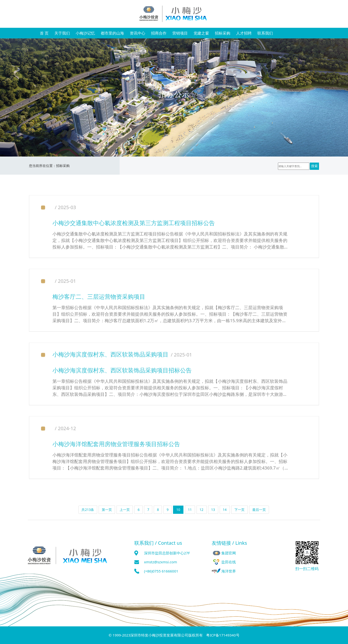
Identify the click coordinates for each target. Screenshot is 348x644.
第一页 (107, 510)
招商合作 (159, 33)
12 (202, 510)
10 (178, 510)
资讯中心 (138, 33)
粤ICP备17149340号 (223, 635)
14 (225, 510)
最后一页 (259, 510)
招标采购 (223, 33)
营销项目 (180, 33)
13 (213, 510)
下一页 (239, 510)
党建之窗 (201, 33)
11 (190, 510)
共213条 (88, 510)
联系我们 (265, 33)
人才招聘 (244, 33)
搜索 (315, 166)
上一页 (125, 510)
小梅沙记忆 (85, 33)
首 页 (44, 33)
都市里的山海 (112, 33)
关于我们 (62, 33)
